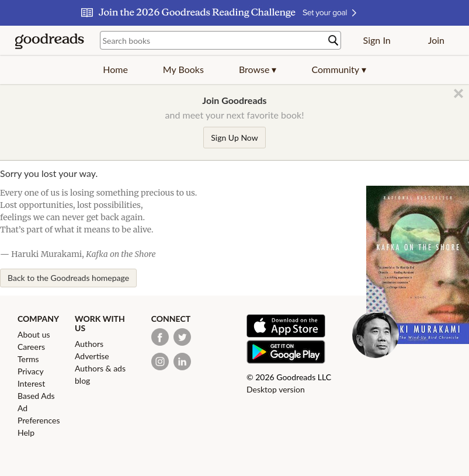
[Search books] (220, 40)
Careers (31, 347)
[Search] (333, 41)
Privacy (31, 371)
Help (26, 432)
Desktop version (276, 389)
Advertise (92, 356)
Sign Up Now (234, 138)
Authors (89, 344)
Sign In (377, 40)
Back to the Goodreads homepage (68, 278)
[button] (258, 70)
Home (115, 69)
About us (34, 334)
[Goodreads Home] (50, 40)
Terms (28, 359)
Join (436, 40)
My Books (183, 69)
